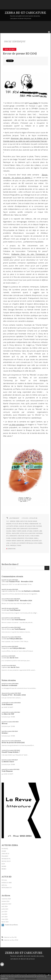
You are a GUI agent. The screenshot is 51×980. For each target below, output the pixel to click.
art (26, 526)
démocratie (21, 538)
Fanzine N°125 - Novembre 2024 (21, 582)
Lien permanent (13, 518)
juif (18, 543)
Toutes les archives (11, 925)
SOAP (3, 864)
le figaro (13, 543)
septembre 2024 (6, 904)
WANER (4, 866)
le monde (14, 538)
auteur (22, 533)
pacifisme (39, 526)
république (30, 543)
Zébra (4, 582)
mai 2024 (4, 914)
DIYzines (4, 880)
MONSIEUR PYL (6, 859)
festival (9, 533)
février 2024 (5, 922)
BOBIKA (4, 869)
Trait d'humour (15, 610)
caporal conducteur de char (11, 591)
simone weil (20, 541)
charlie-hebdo (35, 536)
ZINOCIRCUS (5, 854)
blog (8, 545)
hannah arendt (11, 541)
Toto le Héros (6, 620)
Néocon (4, 724)
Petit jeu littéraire (16, 639)
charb (8, 538)
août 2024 (5, 906)
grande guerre (11, 529)
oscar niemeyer (33, 529)
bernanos (28, 541)
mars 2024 (5, 919)
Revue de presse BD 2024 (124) (13, 743)
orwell (36, 538)
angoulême (15, 533)
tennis (19, 545)
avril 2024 (4, 917)
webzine (13, 521)
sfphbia (16, 526)
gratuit (22, 521)
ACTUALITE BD (33, 518)
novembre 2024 (6, 899)
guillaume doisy (30, 533)
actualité (15, 524)
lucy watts (10, 526)
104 (40, 524)
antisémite (23, 543)
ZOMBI (4, 851)
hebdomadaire (34, 524)
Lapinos (4, 667)
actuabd (29, 531)
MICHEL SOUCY (6, 861)
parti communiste (22, 529)
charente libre (37, 531)
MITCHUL (4, 885)
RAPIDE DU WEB (7, 883)
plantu (27, 536)
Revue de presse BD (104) (20, 54)
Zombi (4, 610)
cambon (40, 543)
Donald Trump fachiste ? (11, 752)
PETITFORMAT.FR (7, 888)
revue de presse (24, 524)
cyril (3, 601)
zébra (18, 521)
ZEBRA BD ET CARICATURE (25, 13)
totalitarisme (29, 538)
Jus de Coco (14, 658)
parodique (13, 545)
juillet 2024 (5, 909)
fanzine (30, 521)
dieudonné (35, 541)
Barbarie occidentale (32, 591)
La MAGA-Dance (8, 762)
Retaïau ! (5, 733)
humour (21, 526)
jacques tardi (31, 526)
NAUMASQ (5, 849)
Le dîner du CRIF (8, 714)
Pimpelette (5, 648)
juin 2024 (4, 912)
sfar (35, 543)
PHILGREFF (5, 856)
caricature (21, 536)
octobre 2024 (5, 901)
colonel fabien (11, 531)
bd (26, 521)
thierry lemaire (21, 531)
